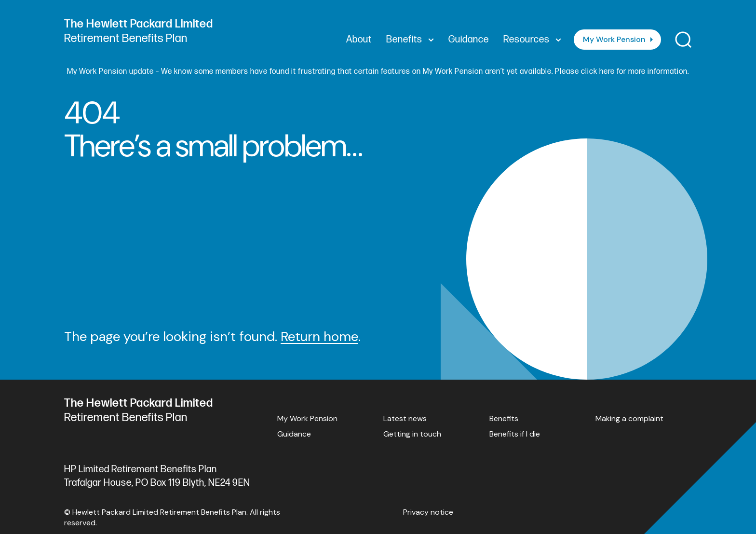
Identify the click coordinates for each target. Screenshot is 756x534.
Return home (319, 336)
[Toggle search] (683, 40)
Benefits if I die (515, 434)
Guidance (294, 434)
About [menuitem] (359, 40)
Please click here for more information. (622, 72)
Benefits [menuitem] (410, 40)
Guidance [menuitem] (469, 40)
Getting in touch (412, 434)
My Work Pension (614, 39)
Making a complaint (629, 418)
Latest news (405, 418)
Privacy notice (428, 512)
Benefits (504, 418)
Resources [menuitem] (532, 40)
